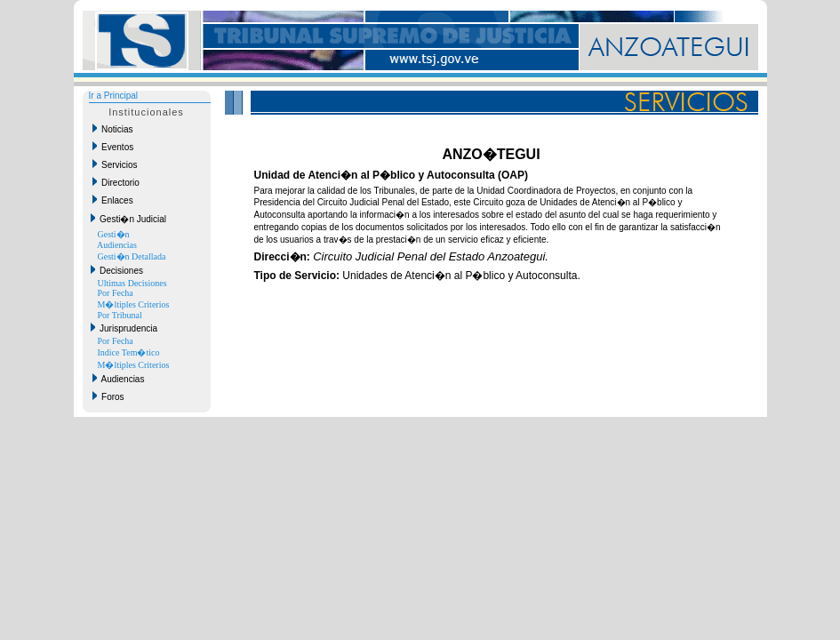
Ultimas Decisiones (132, 283)
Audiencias (117, 245)
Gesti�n (114, 234)
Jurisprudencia (124, 328)
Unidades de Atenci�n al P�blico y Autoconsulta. (417, 276)
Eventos (113, 147)
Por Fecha (116, 293)
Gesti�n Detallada (132, 256)
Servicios (115, 164)
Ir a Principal (114, 96)
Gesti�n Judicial (129, 219)
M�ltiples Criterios (134, 304)
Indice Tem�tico (129, 352)
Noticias (113, 129)
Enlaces (113, 200)
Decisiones (117, 270)
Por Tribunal (120, 315)
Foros (108, 396)
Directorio (116, 182)
